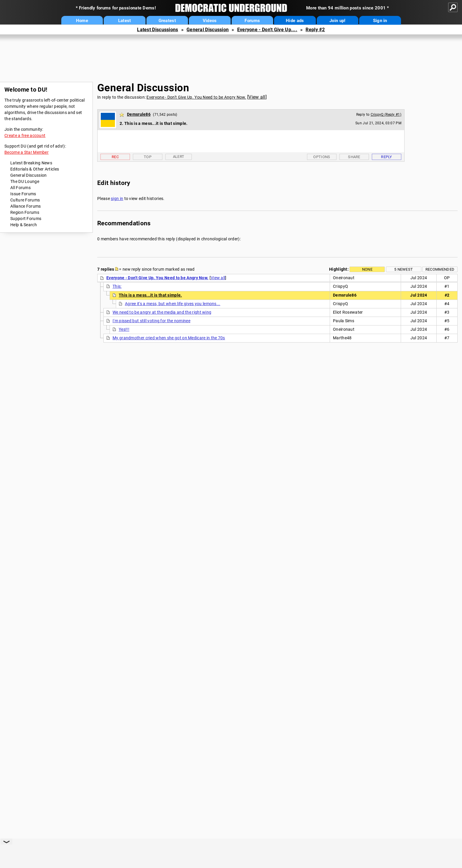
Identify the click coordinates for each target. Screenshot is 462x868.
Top (148, 157)
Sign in (380, 21)
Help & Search (24, 225)
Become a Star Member (27, 152)
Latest (125, 21)
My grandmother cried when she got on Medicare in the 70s (169, 338)
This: (117, 286)
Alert (179, 157)
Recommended (440, 269)
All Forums (20, 188)
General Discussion (208, 30)
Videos (210, 21)
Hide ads (295, 21)
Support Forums (26, 219)
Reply (387, 157)
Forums (252, 21)
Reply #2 (315, 30)
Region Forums (25, 212)
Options (322, 157)
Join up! (337, 21)
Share (354, 157)
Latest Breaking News (31, 163)
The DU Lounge (25, 181)
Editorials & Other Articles (35, 169)
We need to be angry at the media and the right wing (162, 312)
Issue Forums (23, 194)
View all (257, 97)
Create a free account (25, 135)
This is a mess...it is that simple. (150, 295)
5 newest (404, 269)
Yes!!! (124, 329)
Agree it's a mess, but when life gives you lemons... (173, 304)
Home (82, 21)
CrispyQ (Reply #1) (386, 115)
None (367, 269)
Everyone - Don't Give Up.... (267, 30)
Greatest (167, 21)
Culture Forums (25, 200)
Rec (115, 157)
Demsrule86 (139, 114)
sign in (117, 199)
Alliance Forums (26, 206)
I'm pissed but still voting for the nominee (151, 321)
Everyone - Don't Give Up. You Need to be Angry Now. (196, 97)
